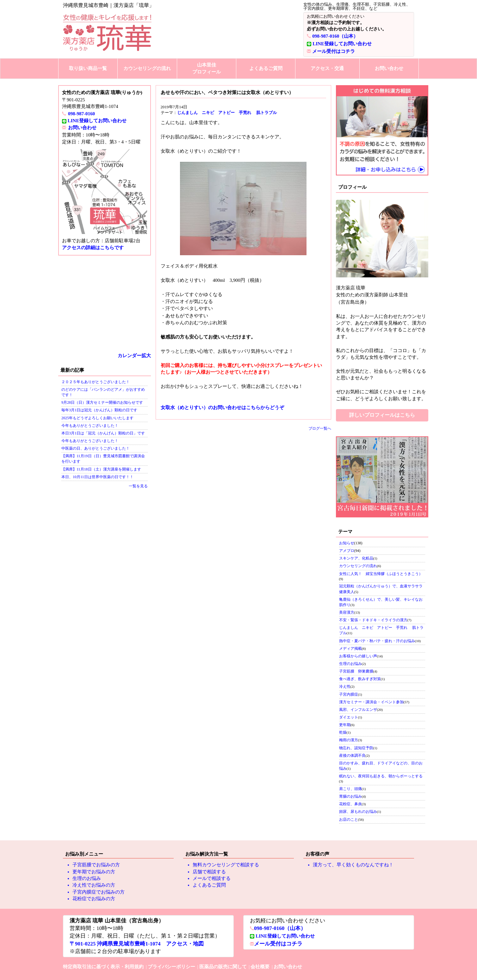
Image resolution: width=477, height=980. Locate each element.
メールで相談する (212, 878)
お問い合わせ (389, 68)
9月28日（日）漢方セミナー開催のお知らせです (102, 402)
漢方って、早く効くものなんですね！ (353, 865)
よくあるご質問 (266, 68)
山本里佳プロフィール (207, 68)
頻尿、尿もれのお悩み (358, 812)
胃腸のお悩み (350, 796)
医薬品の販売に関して (223, 967)
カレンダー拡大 (134, 356)
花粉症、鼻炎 (350, 804)
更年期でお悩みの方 (94, 872)
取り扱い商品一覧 (88, 68)
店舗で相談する (209, 872)
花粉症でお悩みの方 (94, 899)
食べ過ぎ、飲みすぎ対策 (360, 679)
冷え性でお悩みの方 (94, 885)
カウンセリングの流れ (147, 68)
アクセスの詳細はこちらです (93, 248)
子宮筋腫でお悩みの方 (96, 865)
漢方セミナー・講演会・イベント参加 (371, 702)
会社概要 (260, 967)
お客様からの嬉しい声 (358, 656)
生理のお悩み (350, 664)
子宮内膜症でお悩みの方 (99, 892)
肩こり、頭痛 (350, 789)
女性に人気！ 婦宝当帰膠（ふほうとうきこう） (381, 574)
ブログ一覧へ (320, 428)
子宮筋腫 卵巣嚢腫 (356, 671)
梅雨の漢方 (349, 740)
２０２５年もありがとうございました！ (96, 382)
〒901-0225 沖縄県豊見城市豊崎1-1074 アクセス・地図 (137, 944)
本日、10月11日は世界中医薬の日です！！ (97, 477)
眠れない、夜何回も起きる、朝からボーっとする (381, 776)
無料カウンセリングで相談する (226, 865)
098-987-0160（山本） (335, 36)
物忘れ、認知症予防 (356, 748)
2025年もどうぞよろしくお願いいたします (97, 418)
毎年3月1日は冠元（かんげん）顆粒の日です (99, 410)
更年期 (345, 725)
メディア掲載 (350, 648)
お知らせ (347, 543)
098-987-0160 (81, 114)
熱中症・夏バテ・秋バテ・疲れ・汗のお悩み (377, 641)
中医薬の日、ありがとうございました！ (96, 448)
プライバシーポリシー (171, 967)
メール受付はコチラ (334, 51)
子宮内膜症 (349, 694)
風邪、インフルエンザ (358, 710)
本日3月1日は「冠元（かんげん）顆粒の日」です (103, 433)
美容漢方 (347, 612)
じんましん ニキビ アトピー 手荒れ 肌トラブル (227, 113)
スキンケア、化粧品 (356, 558)
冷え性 (345, 686)
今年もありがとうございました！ (90, 426)
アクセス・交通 (327, 68)
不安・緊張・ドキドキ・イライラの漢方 (373, 620)
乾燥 (343, 732)
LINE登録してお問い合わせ (342, 44)
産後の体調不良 (352, 756)
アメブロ (347, 551)
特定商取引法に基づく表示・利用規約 (103, 967)
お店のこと (349, 819)
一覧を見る (138, 486)
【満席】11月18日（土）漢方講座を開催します (101, 469)
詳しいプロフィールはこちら (382, 415)
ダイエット (349, 717)
